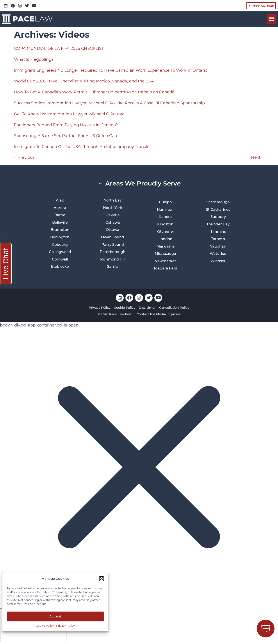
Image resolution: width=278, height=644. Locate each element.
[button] (102, 579)
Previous (24, 157)
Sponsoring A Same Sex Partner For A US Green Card (66, 136)
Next (258, 157)
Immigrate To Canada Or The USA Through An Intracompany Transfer (83, 147)
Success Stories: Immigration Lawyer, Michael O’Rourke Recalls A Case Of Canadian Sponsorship (109, 103)
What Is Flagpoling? (34, 59)
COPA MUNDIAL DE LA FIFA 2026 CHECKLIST (59, 48)
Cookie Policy (45, 626)
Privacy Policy (65, 626)
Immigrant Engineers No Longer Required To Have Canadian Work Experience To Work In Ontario (111, 70)
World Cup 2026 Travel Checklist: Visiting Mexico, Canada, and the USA (84, 81)
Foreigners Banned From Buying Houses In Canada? (66, 125)
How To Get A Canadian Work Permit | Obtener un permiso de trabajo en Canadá (94, 92)
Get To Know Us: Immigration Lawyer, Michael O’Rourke (69, 114)
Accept (55, 616)
